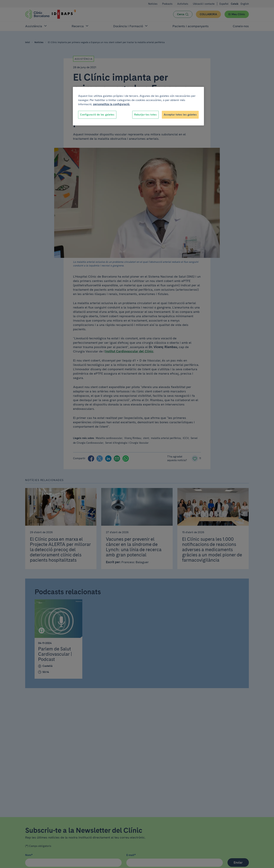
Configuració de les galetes (97, 115)
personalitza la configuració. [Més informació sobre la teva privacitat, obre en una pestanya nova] (112, 104)
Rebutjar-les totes (145, 115)
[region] (138, 106)
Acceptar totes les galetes (180, 115)
